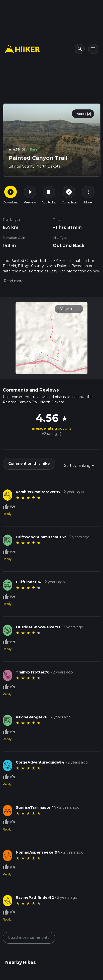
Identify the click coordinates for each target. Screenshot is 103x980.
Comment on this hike (29, 464)
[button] (13, 281)
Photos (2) (83, 114)
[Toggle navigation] (93, 49)
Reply (7, 514)
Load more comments (29, 938)
